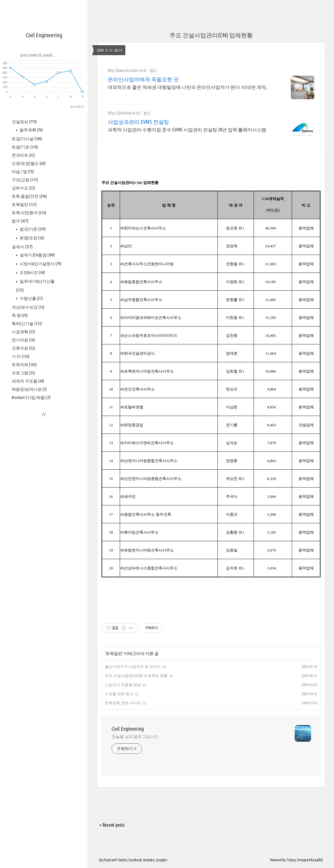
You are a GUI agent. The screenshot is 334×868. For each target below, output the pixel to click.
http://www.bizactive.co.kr (127, 70)
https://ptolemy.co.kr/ (124, 113)
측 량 (20, 315)
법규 (20, 221)
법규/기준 (32, 229)
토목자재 (24, 365)
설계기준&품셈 (37, 255)
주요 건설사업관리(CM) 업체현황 (211, 35)
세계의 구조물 (28, 381)
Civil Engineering (44, 35)
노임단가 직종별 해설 (123, 685)
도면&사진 (32, 273)
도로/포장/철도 (29, 163)
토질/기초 (25, 147)
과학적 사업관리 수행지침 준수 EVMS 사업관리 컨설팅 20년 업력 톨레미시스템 (187, 130)
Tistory (291, 860)
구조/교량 (25, 180)
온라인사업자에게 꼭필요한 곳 (143, 79)
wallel (319, 860)
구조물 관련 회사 (119, 694)
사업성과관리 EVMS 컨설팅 (138, 122)
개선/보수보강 (28, 307)
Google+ (162, 860)
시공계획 (23, 332)
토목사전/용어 (29, 213)
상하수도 (23, 188)
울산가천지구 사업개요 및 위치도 (133, 666)
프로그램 (23, 373)
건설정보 (24, 122)
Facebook (135, 860)
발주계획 (31, 130)
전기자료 (23, 340)
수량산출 (31, 298)
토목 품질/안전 (29, 196)
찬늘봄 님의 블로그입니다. (135, 737)
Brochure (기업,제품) (31, 397)
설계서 (22, 247)
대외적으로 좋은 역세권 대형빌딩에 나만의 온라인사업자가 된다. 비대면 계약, (187, 87)
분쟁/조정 (31, 238)
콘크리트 (23, 155)
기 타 (21, 356)
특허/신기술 (27, 324)
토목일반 (24, 204)
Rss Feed (105, 860)
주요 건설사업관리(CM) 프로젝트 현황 (136, 676)
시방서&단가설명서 (40, 264)
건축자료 (23, 348)
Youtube (149, 860)
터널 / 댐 (23, 172)
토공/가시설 (27, 139)
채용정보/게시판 (29, 389)
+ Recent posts (112, 825)
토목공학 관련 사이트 (123, 703)
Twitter (122, 860)
